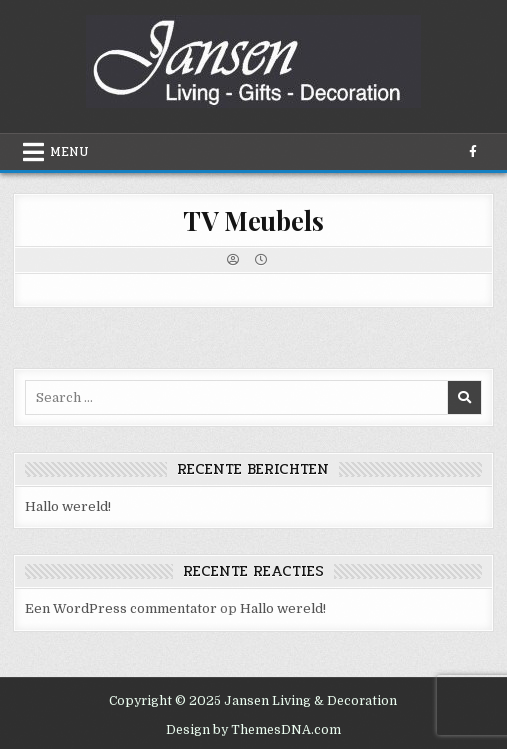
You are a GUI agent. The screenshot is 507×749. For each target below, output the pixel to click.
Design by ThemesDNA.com (253, 730)
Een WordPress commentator (121, 608)
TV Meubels (253, 220)
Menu (69, 152)
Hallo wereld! (68, 506)
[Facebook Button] (473, 152)
